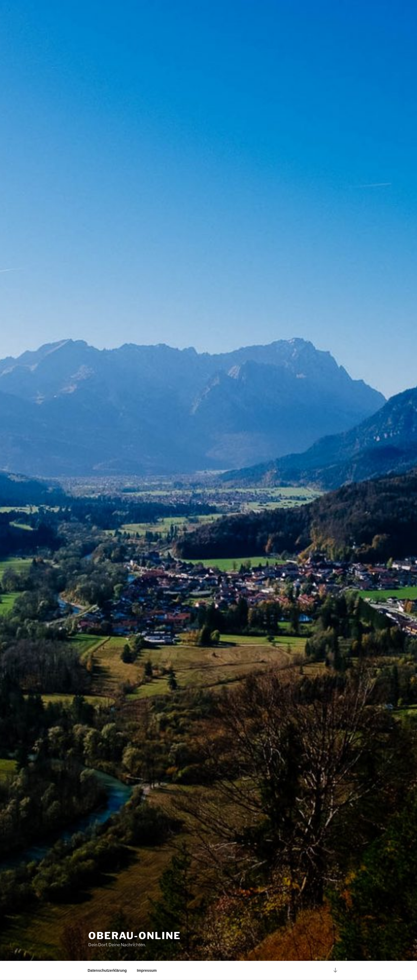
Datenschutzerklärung (107, 970)
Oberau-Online (134, 936)
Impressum (147, 970)
